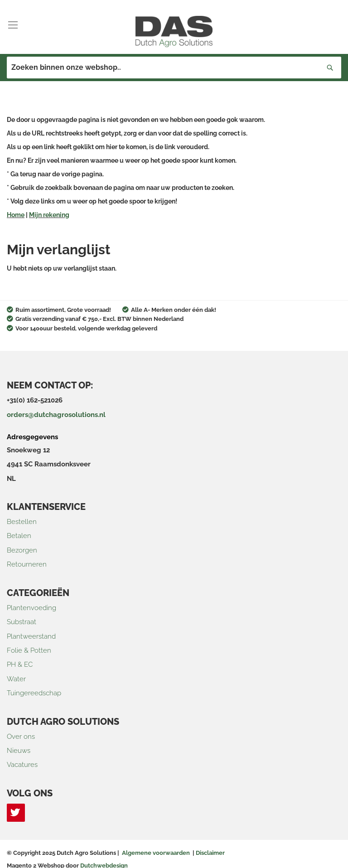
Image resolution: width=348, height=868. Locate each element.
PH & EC (20, 664)
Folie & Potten (29, 650)
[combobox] (174, 68)
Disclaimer (210, 853)
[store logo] (174, 32)
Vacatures (22, 765)
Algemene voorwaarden (156, 853)
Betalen (19, 536)
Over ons (21, 737)
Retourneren (27, 564)
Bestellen (22, 522)
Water (16, 679)
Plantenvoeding (31, 608)
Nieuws (19, 751)
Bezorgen (22, 550)
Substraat (22, 622)
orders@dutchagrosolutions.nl (56, 415)
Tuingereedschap (34, 693)
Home (16, 215)
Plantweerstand (31, 636)
